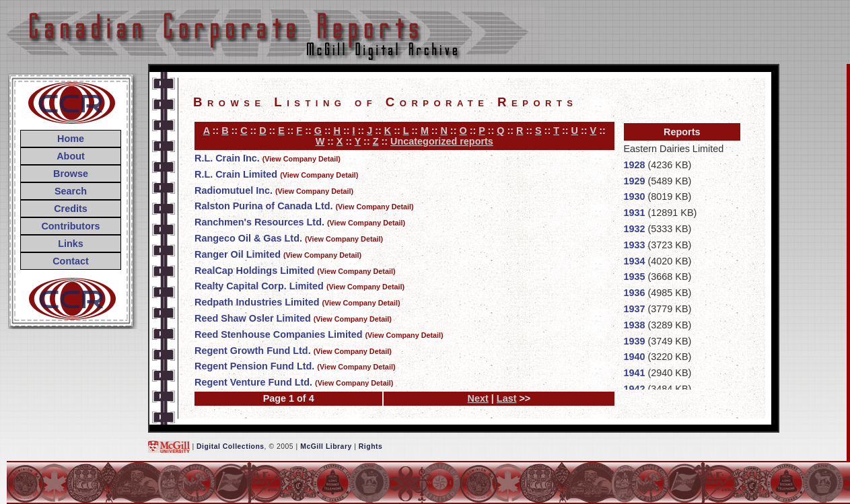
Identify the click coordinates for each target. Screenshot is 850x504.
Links (71, 244)
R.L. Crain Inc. (227, 158)
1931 (635, 213)
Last (507, 398)
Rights (370, 446)
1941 (635, 373)
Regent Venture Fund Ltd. (253, 382)
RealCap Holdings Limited (254, 271)
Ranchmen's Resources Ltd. (259, 222)
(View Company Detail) (302, 159)
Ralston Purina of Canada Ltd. (263, 206)
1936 (635, 293)
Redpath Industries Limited (257, 302)
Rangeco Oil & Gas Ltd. (248, 238)
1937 (635, 309)
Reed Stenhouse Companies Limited (278, 334)
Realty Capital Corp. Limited (259, 286)
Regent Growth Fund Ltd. (253, 351)
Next (478, 398)
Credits (71, 209)
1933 (635, 245)
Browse (71, 174)
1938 (635, 325)
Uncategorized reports (442, 141)
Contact (71, 261)
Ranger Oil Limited (238, 254)
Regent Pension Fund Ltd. (254, 366)
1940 (635, 357)
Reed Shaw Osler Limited (253, 318)
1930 (635, 196)
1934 (635, 261)
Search (71, 191)
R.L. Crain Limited (236, 174)
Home (71, 139)
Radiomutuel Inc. (234, 190)
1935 (635, 277)
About (71, 156)
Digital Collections (231, 446)
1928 (635, 165)
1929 (635, 181)
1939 (635, 341)
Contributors (70, 226)
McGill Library (326, 446)
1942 (635, 389)
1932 (635, 229)
